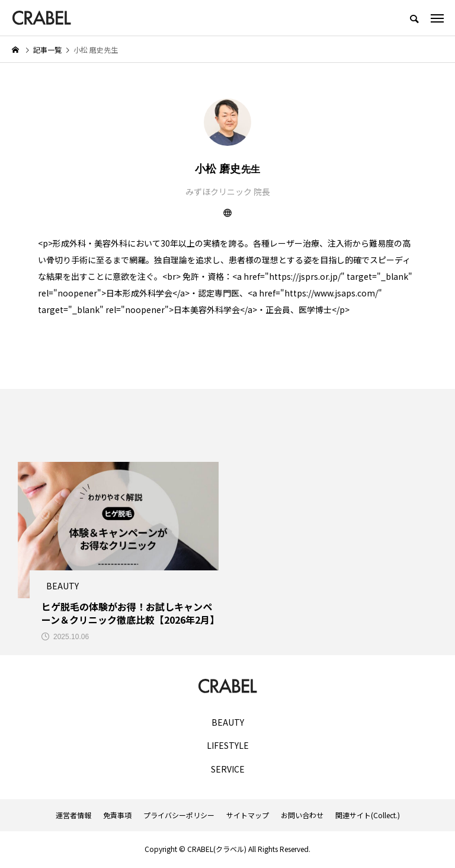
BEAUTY (228, 724)
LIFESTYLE (228, 747)
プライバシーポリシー (179, 816)
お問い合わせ (302, 816)
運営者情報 (73, 816)
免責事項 (117, 816)
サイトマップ (248, 816)
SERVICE (228, 770)
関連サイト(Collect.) (368, 816)
